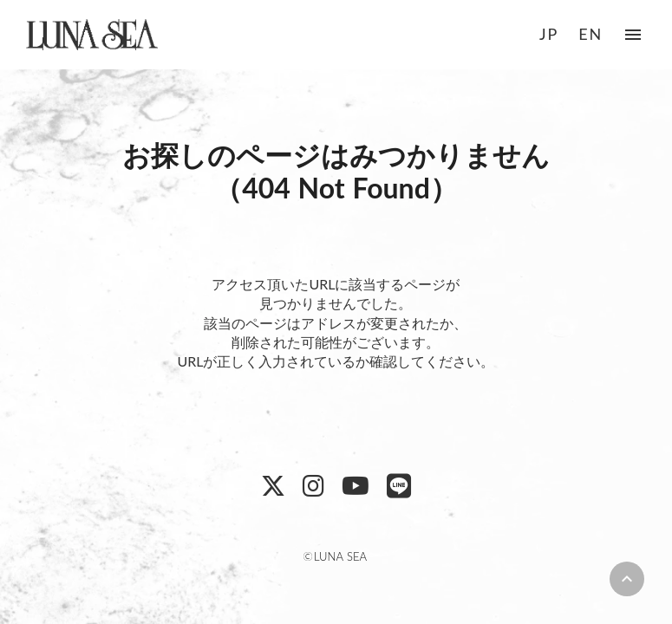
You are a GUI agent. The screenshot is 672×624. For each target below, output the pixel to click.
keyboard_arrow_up (627, 579)
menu (633, 35)
